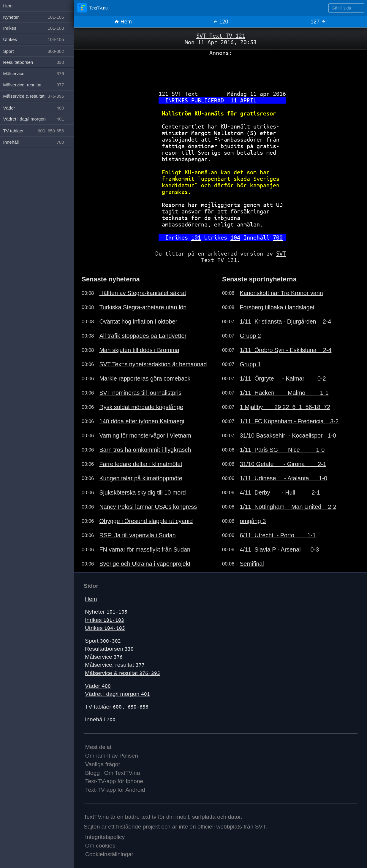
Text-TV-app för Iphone (114, 781)
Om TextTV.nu (122, 773)
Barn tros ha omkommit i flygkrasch (145, 450)
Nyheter (106, 612)
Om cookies (100, 846)
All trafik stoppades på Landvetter (143, 336)
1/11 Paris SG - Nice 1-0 (282, 450)
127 (318, 22)
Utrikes (105, 628)
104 (235, 237)
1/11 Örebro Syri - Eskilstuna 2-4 (285, 350)
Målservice (104, 657)
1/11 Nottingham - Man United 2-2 (288, 507)
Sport (103, 641)
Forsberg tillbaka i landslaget (277, 307)
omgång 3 (253, 521)
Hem (123, 22)
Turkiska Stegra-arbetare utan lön (143, 307)
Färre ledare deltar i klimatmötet (141, 464)
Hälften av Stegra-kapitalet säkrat (143, 293)
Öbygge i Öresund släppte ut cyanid (146, 521)
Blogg (92, 773)
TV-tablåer (117, 707)
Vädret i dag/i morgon (117, 694)
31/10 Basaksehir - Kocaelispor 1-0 (288, 435)
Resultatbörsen (109, 649)
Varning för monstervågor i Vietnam (145, 435)
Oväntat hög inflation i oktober (138, 321)
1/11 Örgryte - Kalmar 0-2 (283, 378)
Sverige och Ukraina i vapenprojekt (145, 564)
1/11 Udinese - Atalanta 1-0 (283, 478)
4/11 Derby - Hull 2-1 (280, 492)
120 (220, 22)
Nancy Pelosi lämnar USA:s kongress (148, 507)
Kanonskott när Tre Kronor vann (281, 293)
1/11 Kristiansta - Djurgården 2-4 (285, 321)
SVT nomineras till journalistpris (140, 393)
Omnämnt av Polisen (112, 756)
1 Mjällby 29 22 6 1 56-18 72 (285, 407)
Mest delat (98, 747)
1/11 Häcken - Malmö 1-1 (284, 393)
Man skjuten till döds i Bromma (139, 350)
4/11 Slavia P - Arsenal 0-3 (279, 549)
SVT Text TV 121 (221, 35)
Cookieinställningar (109, 854)
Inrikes (105, 620)
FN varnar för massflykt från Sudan (145, 549)
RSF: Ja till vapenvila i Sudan (137, 535)
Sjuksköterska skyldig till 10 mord (142, 492)
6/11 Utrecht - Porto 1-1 (278, 535)
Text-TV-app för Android (115, 790)
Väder (98, 686)
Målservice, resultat (115, 665)
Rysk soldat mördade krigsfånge (141, 407)
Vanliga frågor (103, 764)
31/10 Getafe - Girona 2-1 (283, 464)
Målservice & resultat (122, 673)
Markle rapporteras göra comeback (145, 378)
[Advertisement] (221, 71)
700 (278, 237)
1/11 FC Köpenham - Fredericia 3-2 (289, 421)
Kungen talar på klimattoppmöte (141, 478)
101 (196, 237)
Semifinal (252, 564)
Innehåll (100, 719)
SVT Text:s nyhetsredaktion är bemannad (153, 364)
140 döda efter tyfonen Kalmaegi (142, 421)
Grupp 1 (250, 364)
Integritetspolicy (105, 837)
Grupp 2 (250, 336)
